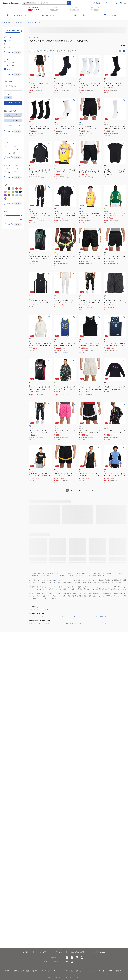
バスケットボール (12, 22)
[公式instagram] (77, 958)
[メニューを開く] (125, 3)
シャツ (53, 580)
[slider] (5, 215)
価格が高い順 (72, 51)
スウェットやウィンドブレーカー (57, 587)
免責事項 (35, 971)
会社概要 (110, 971)
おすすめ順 (35, 51)
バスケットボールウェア (26, 22)
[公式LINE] (72, 962)
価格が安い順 (61, 51)
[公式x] (67, 958)
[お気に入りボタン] (49, 57)
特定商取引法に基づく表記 (21, 971)
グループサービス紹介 (99, 952)
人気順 (45, 51)
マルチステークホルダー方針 (96, 971)
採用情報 (119, 971)
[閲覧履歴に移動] (113, 3)
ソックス (55, 594)
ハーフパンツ (59, 589)
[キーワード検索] (69, 3)
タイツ (58, 596)
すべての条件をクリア (13, 31)
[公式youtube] (82, 958)
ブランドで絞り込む (13, 103)
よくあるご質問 (42, 952)
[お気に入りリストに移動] (117, 3)
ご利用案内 (26, 952)
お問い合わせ (59, 952)
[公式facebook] (72, 958)
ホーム (4, 22)
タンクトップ (60, 580)
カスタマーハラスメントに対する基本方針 (71, 971)
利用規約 (8, 971)
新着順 (52, 51)
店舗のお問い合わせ (77, 952)
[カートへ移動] (121, 3)
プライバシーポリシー (48, 971)
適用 (17, 52)
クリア (8, 52)
